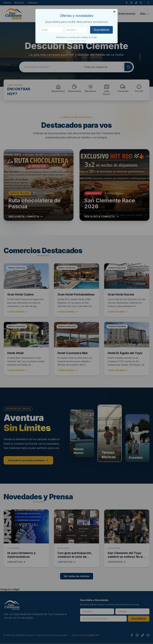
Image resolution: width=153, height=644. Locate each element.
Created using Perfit (77, 41)
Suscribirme (101, 30)
